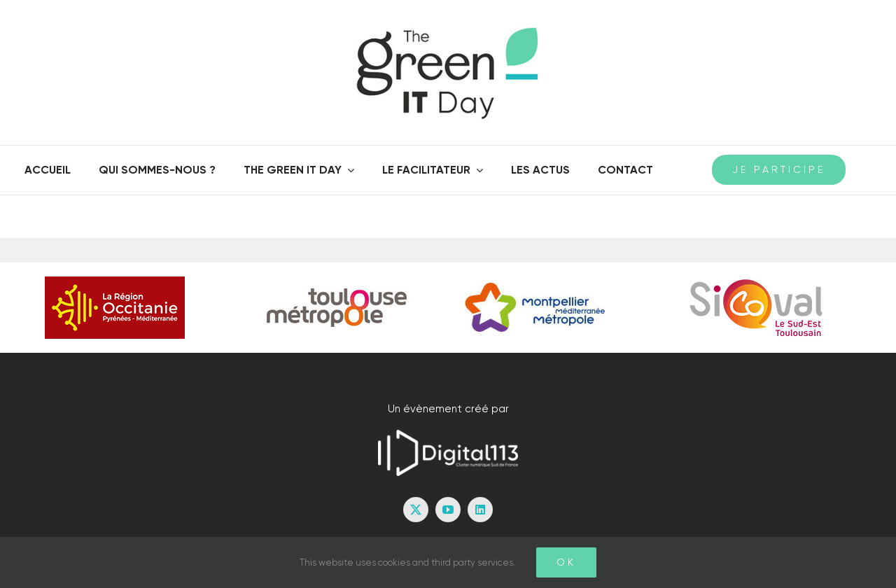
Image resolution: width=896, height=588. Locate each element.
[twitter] (416, 510)
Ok (566, 562)
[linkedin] (480, 510)
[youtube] (448, 510)
